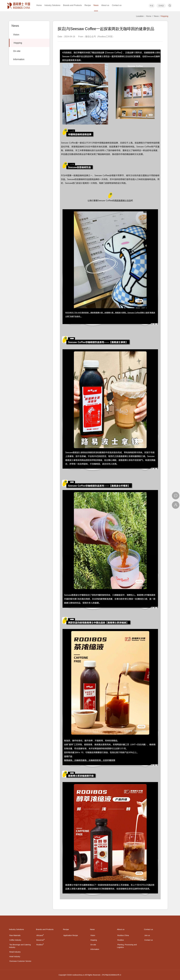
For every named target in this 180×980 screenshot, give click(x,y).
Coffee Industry (15, 940)
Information (19, 59)
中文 (152, 6)
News (156, 16)
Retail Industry (15, 952)
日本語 (161, 6)
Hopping (18, 43)
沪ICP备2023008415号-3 (111, 975)
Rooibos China (123, 935)
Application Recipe (71, 935)
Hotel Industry (15, 957)
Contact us (149, 940)
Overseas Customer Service (20, 961)
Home (149, 16)
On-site (17, 51)
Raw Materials (15, 935)
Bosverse (40, 940)
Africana (40, 935)
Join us (147, 935)
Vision (16, 35)
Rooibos (40, 945)
